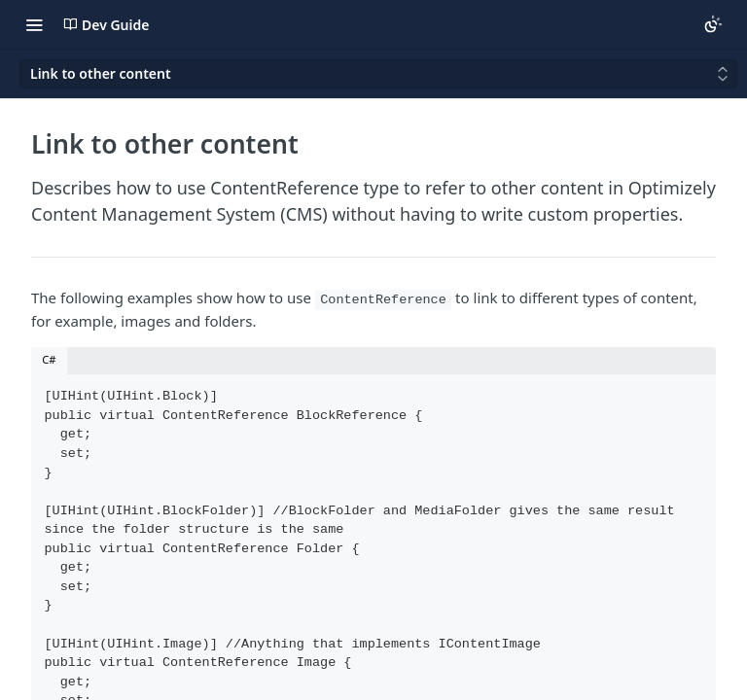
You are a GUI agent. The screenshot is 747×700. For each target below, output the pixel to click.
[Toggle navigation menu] (34, 24)
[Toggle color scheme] (713, 24)
